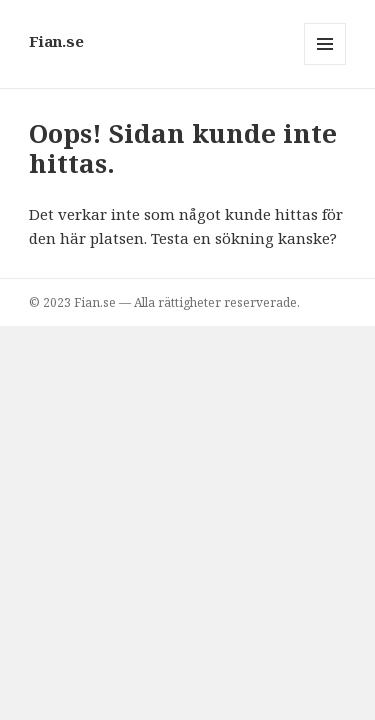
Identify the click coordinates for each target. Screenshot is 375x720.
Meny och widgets (325, 64)
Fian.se (56, 41)
